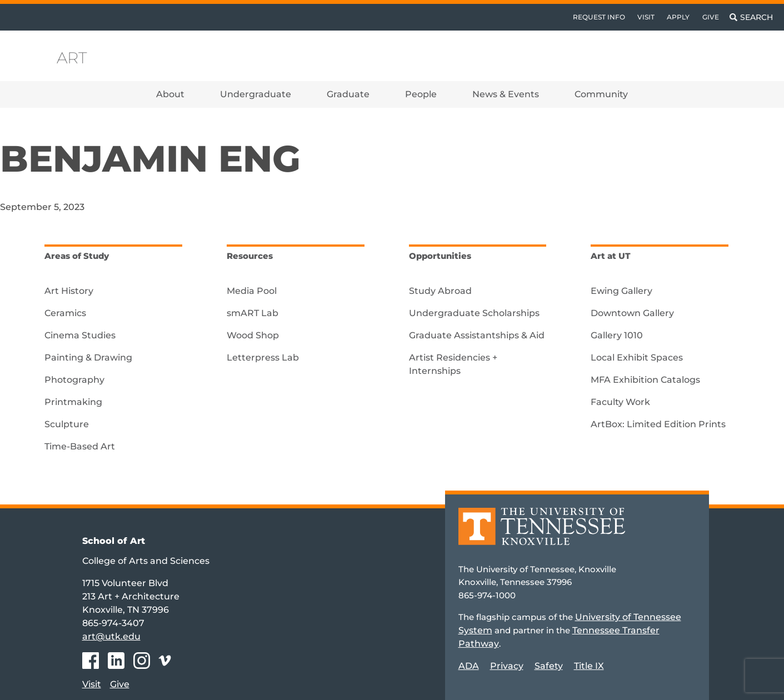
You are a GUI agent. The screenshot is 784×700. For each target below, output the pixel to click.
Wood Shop (253, 335)
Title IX (589, 666)
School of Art (114, 541)
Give (711, 17)
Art (72, 58)
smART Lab (253, 313)
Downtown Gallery (632, 313)
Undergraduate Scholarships (474, 313)
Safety (549, 666)
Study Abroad (440, 291)
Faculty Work (620, 402)
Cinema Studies (80, 335)
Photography (74, 380)
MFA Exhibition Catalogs (645, 380)
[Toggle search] (751, 17)
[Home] (542, 534)
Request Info (599, 17)
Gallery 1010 (617, 335)
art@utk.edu (111, 636)
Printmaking (73, 402)
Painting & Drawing (88, 357)
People (421, 94)
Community (601, 94)
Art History (69, 291)
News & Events (506, 94)
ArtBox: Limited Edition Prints (658, 424)
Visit (646, 17)
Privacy (507, 666)
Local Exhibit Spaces (637, 357)
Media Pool (252, 291)
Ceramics (65, 313)
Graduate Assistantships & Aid (477, 335)
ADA (469, 666)
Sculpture (67, 424)
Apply (678, 17)
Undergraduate (256, 94)
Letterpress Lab (263, 357)
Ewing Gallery (621, 291)
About (170, 94)
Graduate (348, 94)
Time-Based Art (80, 446)
